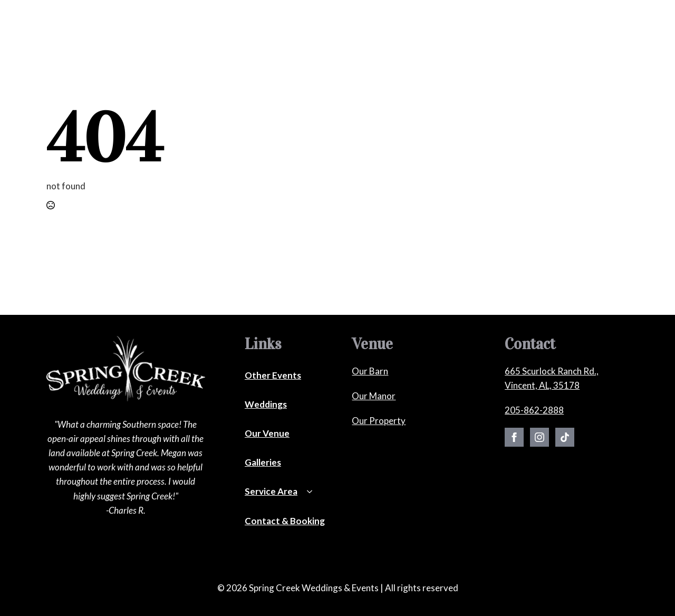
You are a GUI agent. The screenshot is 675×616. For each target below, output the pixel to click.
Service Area (271, 491)
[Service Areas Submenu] (466, 35)
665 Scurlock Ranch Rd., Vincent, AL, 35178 (552, 378)
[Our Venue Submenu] (343, 35)
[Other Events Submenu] (282, 35)
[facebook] (514, 437)
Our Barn (370, 371)
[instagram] (539, 437)
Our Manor (374, 396)
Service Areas (435, 33)
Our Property (379, 421)
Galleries (379, 33)
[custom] (565, 437)
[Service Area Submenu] (313, 494)
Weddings (198, 33)
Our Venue (319, 33)
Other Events (253, 33)
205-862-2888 (534, 410)
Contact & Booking (518, 33)
